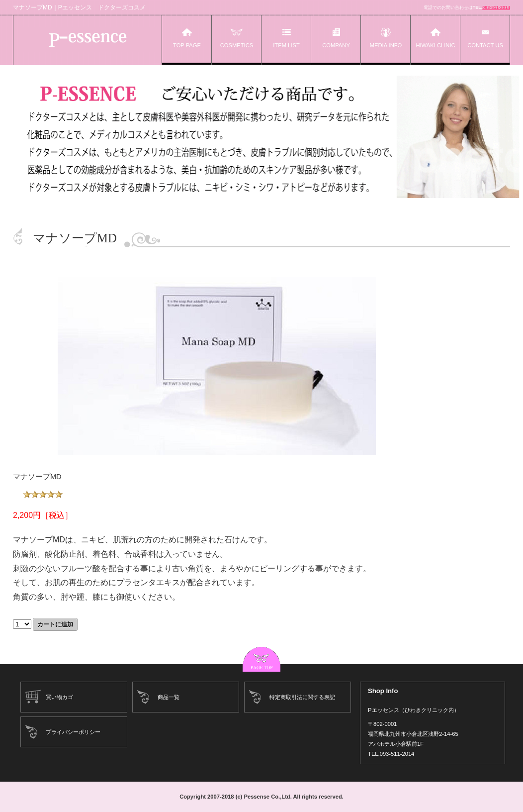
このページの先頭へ (261, 659)
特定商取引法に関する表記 (302, 697)
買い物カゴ (59, 697)
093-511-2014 (496, 7)
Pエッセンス (87, 40)
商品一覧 (169, 697)
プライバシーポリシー (73, 732)
